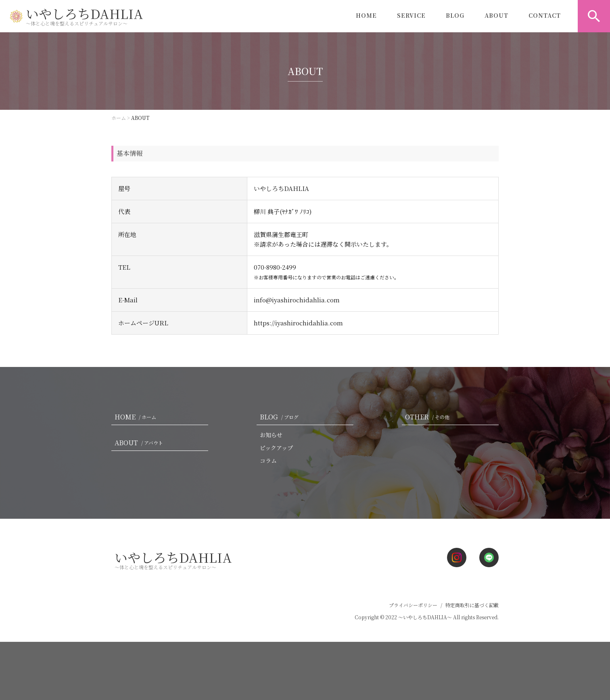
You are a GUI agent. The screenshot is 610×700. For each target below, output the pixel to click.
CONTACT (545, 16)
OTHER (429, 417)
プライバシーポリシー (413, 605)
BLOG (455, 16)
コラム (268, 461)
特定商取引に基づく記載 (472, 605)
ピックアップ (276, 448)
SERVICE (411, 16)
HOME (366, 16)
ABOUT (496, 16)
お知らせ (271, 435)
